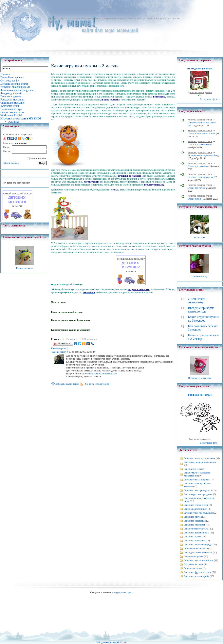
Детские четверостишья (196, 548)
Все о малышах (144, 19)
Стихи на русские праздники (198, 494)
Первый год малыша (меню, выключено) (80, 19)
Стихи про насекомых (195, 521)
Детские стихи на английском (199, 560)
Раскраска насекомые (200, 395)
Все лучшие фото (209, 99)
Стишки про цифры (194, 556)
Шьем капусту (200, 277)
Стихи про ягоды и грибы (196, 576)
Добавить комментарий (67, 384)
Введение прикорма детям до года (201, 310)
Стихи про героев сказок (196, 505)
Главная (52, 19)
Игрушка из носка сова (200, 378)
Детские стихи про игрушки (198, 490)
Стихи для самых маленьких (198, 552)
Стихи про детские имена (196, 533)
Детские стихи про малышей (198, 513)
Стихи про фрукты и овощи (198, 572)
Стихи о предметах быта (196, 529)
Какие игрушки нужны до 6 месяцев (203, 319)
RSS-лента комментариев (96, 384)
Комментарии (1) (60, 348)
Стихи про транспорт (194, 525)
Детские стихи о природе (196, 480)
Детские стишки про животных (199, 458)
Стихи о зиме (195, 199)
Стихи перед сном (193, 469)
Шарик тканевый (25, 268)
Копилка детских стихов (200, 120)
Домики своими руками (200, 92)
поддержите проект (124, 592)
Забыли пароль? (11, 163)
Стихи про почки (196, 188)
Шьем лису (200, 238)
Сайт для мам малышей (108, 642)
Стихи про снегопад (198, 166)
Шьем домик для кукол (200, 69)
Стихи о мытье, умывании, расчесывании (197, 474)
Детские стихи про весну (200, 177)
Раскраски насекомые (200, 439)
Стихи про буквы (192, 537)
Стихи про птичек (193, 517)
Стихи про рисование (194, 541)
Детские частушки (193, 568)
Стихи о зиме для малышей (202, 134)
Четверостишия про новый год (203, 155)
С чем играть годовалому (197, 301)
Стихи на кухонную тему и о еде (200, 462)
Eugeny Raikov (59, 352)
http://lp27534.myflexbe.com (103, 374)
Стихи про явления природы (198, 545)
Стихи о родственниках (195, 509)
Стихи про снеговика (198, 144)
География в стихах (193, 564)
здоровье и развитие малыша (119, 19)
